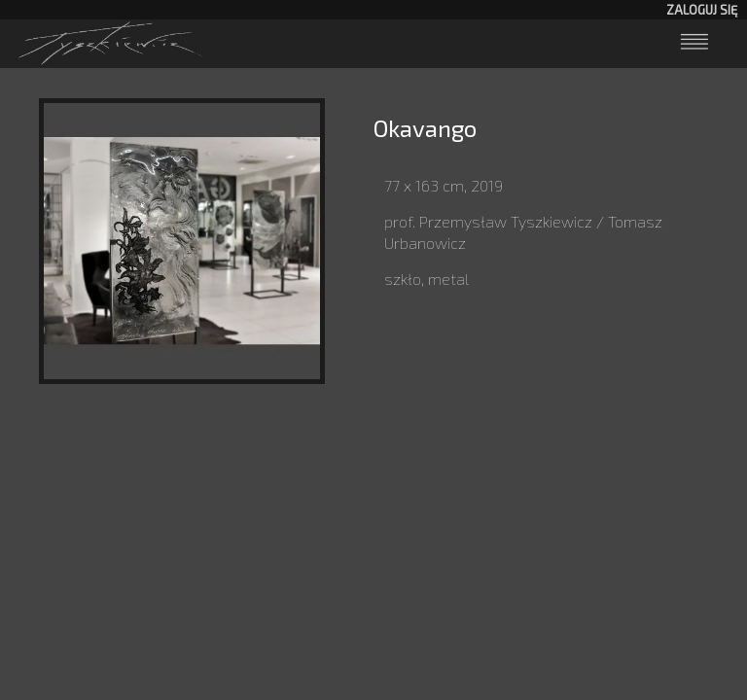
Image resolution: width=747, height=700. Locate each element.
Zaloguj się (702, 10)
